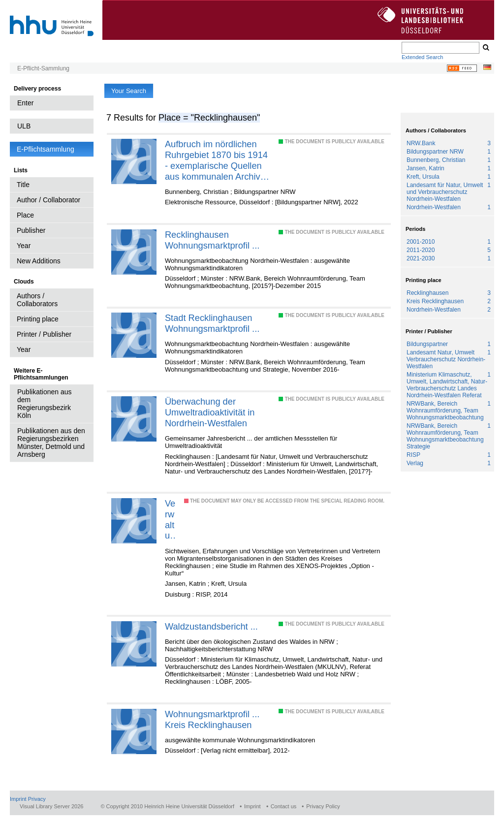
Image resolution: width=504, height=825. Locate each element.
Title (23, 185)
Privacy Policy (323, 806)
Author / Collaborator (48, 200)
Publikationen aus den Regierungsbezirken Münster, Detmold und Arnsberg (51, 443)
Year (24, 246)
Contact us (284, 806)
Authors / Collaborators (37, 300)
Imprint (18, 799)
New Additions (39, 261)
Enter (25, 103)
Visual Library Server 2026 (51, 806)
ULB (24, 126)
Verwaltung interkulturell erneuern (171, 520)
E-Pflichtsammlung (46, 149)
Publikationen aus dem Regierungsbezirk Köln (45, 404)
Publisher (31, 230)
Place (25, 215)
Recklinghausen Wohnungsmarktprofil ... (212, 240)
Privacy (37, 799)
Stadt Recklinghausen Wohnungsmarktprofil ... (212, 323)
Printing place (38, 319)
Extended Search (422, 57)
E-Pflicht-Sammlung (43, 68)
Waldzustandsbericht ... (211, 626)
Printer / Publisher (44, 334)
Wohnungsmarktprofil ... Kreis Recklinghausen (212, 719)
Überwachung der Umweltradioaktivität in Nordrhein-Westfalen (210, 412)
